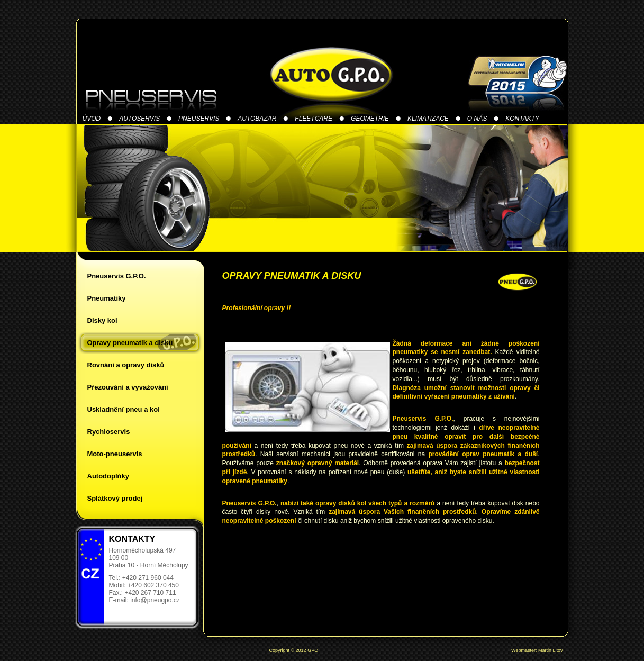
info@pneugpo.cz (155, 600)
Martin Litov (551, 650)
